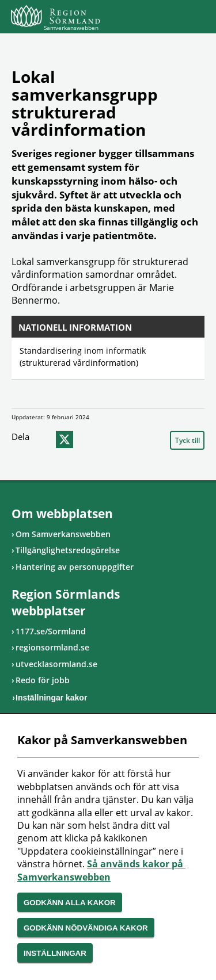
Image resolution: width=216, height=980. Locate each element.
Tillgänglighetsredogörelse (68, 550)
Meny (196, 18)
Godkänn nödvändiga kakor (86, 928)
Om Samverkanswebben (63, 534)
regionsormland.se (52, 647)
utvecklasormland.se (56, 664)
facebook (43, 439)
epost (86, 439)
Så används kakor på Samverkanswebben (101, 870)
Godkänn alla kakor (70, 903)
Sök (167, 18)
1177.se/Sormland (51, 631)
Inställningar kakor (51, 698)
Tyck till (187, 440)
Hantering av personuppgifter (75, 567)
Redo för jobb (43, 680)
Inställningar (55, 953)
